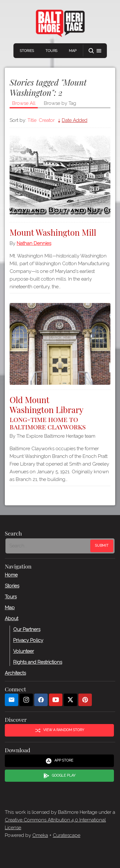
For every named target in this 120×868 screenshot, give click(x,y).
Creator (47, 120)
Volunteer (24, 651)
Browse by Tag (60, 103)
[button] (95, 51)
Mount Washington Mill (53, 232)
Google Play (60, 776)
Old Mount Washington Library (60, 412)
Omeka (40, 835)
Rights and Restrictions (38, 662)
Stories (27, 51)
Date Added (75, 120)
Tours (51, 51)
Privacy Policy (28, 640)
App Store (59, 761)
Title (32, 120)
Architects (15, 673)
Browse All (24, 103)
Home (11, 575)
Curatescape (67, 835)
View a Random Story (60, 730)
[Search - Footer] (48, 546)
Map (73, 51)
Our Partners (27, 629)
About (12, 618)
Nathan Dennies (34, 243)
